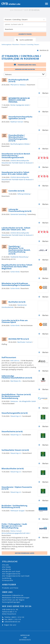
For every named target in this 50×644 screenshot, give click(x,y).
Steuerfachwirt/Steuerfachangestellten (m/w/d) (20, 118)
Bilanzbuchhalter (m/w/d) (13, 469)
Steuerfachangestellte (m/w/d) (15, 413)
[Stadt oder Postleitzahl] (25, 29)
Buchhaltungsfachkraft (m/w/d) (19, 81)
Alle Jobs (6, 565)
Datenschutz (25, 640)
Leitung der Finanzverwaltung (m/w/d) (20, 210)
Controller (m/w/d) (16, 191)
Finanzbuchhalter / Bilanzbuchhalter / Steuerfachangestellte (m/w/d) (18, 138)
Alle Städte (6, 567)
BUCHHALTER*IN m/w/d (19, 339)
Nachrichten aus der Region (13, 600)
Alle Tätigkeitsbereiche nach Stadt (16, 576)
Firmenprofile (8, 580)
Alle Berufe (7, 569)
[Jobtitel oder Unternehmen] (25, 24)
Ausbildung (7, 578)
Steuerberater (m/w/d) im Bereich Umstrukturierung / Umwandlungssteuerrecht (16, 156)
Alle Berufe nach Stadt (11, 571)
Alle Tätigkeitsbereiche (11, 574)
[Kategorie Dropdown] (44, 20)
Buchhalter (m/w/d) (17, 302)
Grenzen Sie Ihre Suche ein (25, 69)
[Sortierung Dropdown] (44, 75)
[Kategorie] (23, 20)
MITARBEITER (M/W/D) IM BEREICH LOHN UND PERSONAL (19, 100)
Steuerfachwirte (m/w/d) (12, 432)
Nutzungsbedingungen (11, 602)
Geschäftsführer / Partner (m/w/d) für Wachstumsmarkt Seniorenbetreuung (16, 396)
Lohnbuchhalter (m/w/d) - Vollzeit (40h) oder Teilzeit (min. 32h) (16, 229)
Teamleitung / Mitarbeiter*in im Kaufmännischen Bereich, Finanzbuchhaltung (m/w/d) (20, 250)
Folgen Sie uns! (10, 625)
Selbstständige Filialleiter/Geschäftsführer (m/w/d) (17, 377)
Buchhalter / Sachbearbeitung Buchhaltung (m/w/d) (14, 507)
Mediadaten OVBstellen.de (13, 595)
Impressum (25, 635)
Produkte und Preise (10, 588)
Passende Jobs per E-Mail (25, 65)
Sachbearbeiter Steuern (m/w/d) (15, 450)
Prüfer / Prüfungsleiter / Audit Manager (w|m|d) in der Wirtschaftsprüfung (14, 526)
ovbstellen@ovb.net (12, 622)
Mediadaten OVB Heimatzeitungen (16, 598)
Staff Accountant (9, 357)
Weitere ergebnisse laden (25, 553)
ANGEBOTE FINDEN (25, 34)
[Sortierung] (23, 75)
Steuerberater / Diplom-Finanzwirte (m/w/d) (17, 488)
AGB (25, 637)
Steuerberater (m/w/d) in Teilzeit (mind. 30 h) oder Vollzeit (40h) (15, 173)
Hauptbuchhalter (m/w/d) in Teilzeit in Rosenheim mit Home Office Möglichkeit (17, 267)
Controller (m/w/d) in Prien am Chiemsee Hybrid (15, 321)
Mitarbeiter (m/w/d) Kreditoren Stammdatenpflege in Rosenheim (16, 284)
